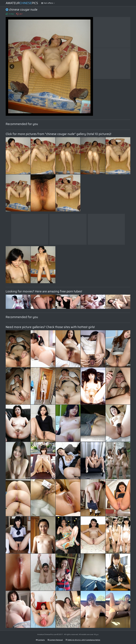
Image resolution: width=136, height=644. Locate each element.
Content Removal (55, 640)
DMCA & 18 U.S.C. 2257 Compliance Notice (83, 640)
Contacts (40, 640)
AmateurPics (22, 3)
